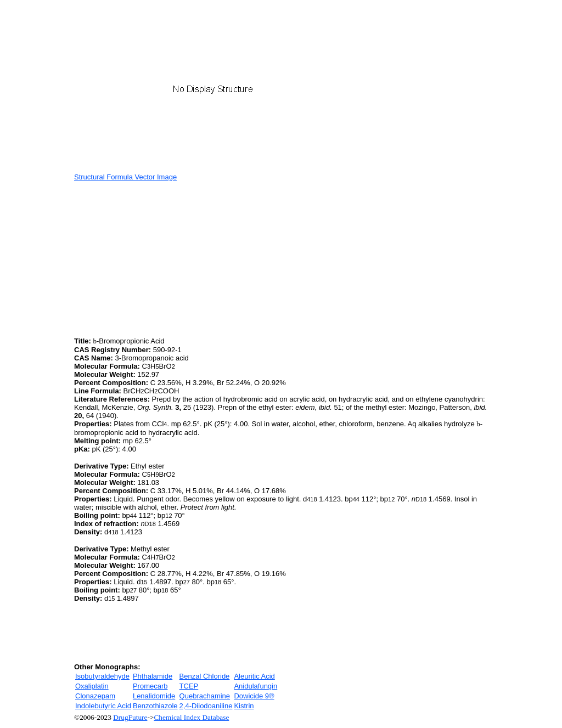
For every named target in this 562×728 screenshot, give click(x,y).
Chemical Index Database (191, 717)
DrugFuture (130, 717)
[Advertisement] (166, 258)
